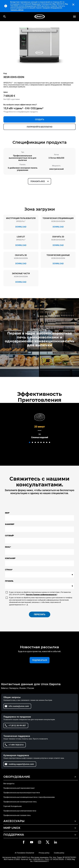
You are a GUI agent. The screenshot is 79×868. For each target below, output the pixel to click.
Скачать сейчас (17, 10)
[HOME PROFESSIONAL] (40, 17)
